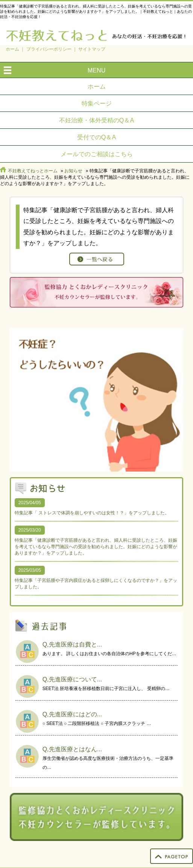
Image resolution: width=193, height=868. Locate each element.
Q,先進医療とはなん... (72, 749)
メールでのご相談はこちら (97, 154)
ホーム (12, 49)
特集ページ (97, 103)
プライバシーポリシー (49, 49)
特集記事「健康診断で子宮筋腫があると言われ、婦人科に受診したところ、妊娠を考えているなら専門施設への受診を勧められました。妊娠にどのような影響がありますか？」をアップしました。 (96, 547)
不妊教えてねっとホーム (33, 171)
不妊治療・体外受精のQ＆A (96, 120)
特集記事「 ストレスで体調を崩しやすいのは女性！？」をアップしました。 (92, 513)
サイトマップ (92, 49)
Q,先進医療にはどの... (72, 714)
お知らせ (73, 171)
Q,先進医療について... (72, 679)
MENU (97, 70)
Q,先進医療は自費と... (72, 644)
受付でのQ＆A (96, 137)
